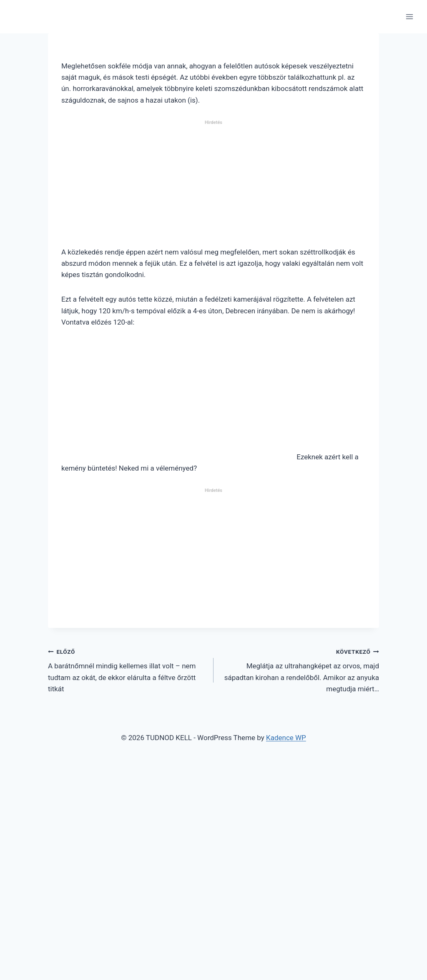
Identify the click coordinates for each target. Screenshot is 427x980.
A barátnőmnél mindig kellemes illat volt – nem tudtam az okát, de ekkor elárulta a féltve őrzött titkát (127, 669)
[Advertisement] (213, 187)
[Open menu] (409, 16)
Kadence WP (286, 738)
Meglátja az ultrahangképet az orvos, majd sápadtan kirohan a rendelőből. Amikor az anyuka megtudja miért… (300, 669)
